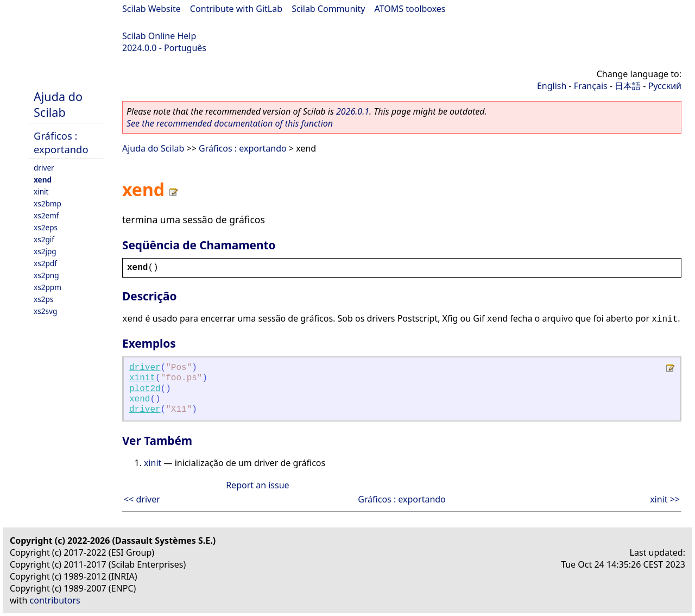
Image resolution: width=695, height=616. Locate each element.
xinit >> (665, 499)
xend (43, 180)
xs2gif (44, 239)
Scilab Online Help (159, 36)
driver (44, 168)
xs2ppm (48, 287)
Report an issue (257, 485)
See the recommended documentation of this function (230, 123)
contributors (55, 600)
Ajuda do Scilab (58, 104)
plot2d (145, 389)
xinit (41, 191)
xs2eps (46, 227)
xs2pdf (45, 263)
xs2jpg (45, 251)
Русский (665, 86)
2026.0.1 (353, 111)
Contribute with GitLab (236, 9)
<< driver (142, 499)
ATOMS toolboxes (410, 9)
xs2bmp (48, 203)
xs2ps (43, 299)
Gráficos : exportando (61, 142)
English (552, 86)
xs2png (46, 275)
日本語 (628, 86)
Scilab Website (151, 9)
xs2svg (45, 311)
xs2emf (46, 215)
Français (591, 86)
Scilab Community (328, 9)
